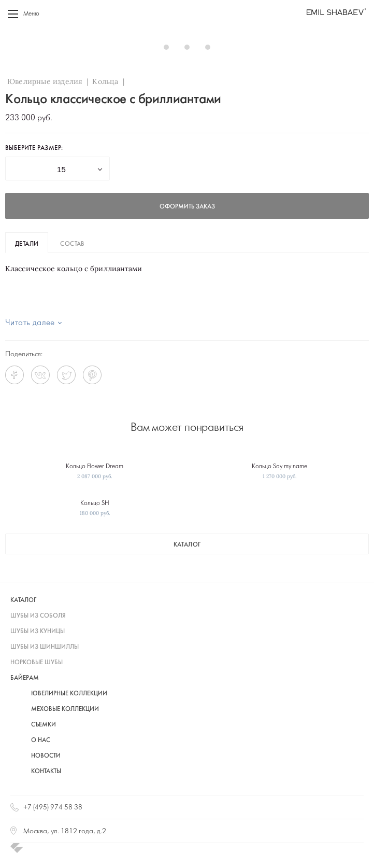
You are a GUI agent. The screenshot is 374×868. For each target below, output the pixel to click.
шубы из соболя (38, 616)
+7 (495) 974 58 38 (53, 808)
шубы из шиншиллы (45, 647)
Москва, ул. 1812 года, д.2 (65, 831)
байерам (25, 678)
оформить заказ (187, 207)
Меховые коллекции (65, 709)
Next (355, 47)
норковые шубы (37, 663)
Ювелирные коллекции (69, 694)
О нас (41, 740)
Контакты (46, 772)
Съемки (44, 725)
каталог (187, 545)
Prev (19, 47)
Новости (46, 756)
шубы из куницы (38, 632)
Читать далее (30, 323)
